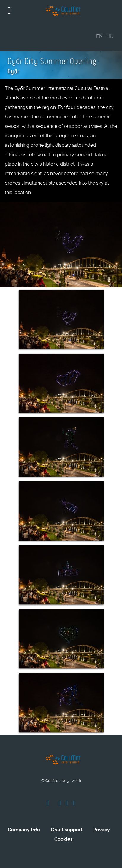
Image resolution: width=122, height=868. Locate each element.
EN (99, 36)
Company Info (24, 830)
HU (110, 36)
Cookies (64, 839)
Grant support (67, 830)
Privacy (102, 830)
